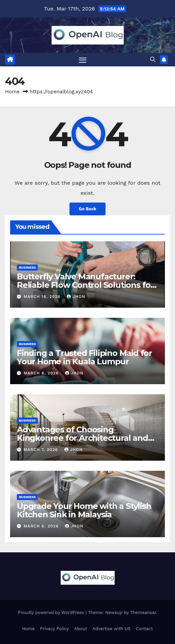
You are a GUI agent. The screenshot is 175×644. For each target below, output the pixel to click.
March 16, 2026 (43, 297)
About (81, 629)
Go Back (88, 209)
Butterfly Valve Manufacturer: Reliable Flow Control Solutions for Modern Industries (85, 285)
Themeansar (143, 612)
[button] (153, 59)
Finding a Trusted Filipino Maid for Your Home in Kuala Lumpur (84, 357)
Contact (144, 629)
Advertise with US (111, 629)
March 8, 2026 (42, 373)
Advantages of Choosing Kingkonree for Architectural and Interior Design (82, 438)
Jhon (76, 297)
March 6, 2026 (42, 526)
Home (12, 92)
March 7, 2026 (42, 450)
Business (27, 267)
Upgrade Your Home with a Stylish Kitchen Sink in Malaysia (84, 510)
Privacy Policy (54, 629)
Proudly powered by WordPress (52, 612)
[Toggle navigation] (83, 60)
